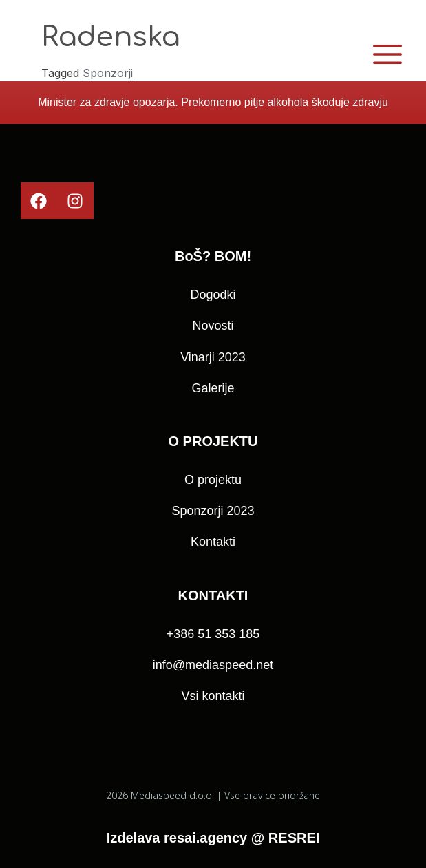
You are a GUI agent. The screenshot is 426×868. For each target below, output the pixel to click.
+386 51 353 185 (213, 634)
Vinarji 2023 (213, 357)
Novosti (213, 326)
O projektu (213, 480)
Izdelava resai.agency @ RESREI (213, 838)
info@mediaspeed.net (213, 665)
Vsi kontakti (213, 696)
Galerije (213, 388)
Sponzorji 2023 (213, 511)
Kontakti (213, 542)
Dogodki (213, 295)
